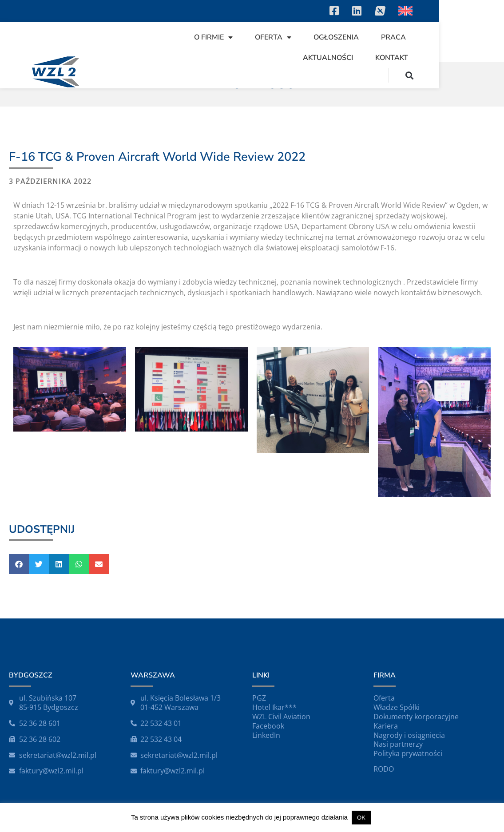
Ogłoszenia (329, 37)
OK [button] (361, 818)
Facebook (268, 726)
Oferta (266, 37)
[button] (474, 75)
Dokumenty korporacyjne (416, 717)
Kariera (386, 726)
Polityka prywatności (408, 753)
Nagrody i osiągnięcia (409, 735)
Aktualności (446, 37)
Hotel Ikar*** (274, 707)
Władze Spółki (397, 707)
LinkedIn (266, 735)
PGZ (259, 698)
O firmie (206, 37)
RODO (384, 769)
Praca (386, 37)
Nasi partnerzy (398, 744)
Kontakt (456, 58)
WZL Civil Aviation (281, 717)
